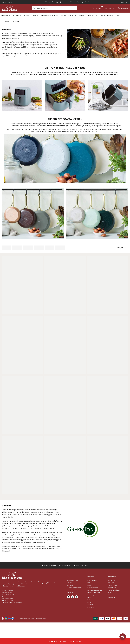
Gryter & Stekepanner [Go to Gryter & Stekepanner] (94, 593)
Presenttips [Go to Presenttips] (91, 607)
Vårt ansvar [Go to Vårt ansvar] (70, 585)
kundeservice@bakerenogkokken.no (12, 602)
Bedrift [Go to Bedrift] (110, 593)
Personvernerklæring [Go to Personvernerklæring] (114, 590)
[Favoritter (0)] (96, 8)
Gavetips (4, 2)
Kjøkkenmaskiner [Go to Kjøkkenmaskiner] (92, 580)
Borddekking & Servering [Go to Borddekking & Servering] (95, 590)
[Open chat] (123, 637)
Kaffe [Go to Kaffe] (89, 583)
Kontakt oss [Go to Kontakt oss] (111, 580)
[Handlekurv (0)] (123, 8)
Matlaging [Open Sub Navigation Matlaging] (27, 15)
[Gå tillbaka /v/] (2, 21)
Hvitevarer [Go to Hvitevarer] (90, 600)
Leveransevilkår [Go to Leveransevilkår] (112, 585)
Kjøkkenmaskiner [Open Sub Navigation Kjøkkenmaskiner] (8, 15)
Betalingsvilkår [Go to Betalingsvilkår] (112, 588)
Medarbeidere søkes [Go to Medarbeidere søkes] (73, 580)
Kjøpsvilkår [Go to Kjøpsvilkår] (111, 583)
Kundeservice (125, 2)
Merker (103, 15)
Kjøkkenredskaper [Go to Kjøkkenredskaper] (93, 588)
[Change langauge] (3, 618)
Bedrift (10, 2)
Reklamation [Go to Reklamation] (112, 597)
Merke (7, 21)
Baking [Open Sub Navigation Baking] (36, 15)
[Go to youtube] (68, 597)
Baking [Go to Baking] (89, 585)
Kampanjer (111, 15)
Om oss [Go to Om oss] (69, 583)
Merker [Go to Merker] (89, 602)
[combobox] (54, 8)
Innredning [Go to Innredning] (91, 595)
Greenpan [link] (16, 21)
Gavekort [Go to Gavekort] (90, 605)
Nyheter (119, 15)
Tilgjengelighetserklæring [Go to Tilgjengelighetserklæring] (74, 588)
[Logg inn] (109, 8)
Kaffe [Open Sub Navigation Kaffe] (19, 15)
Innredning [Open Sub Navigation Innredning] (93, 15)
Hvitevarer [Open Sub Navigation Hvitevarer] (82, 15)
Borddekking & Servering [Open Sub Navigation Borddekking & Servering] (50, 15)
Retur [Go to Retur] (109, 595)
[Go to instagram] (73, 597)
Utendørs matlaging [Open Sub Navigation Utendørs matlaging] (69, 15)
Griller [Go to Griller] (89, 597)
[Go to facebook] (77, 597)
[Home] (12, 8)
